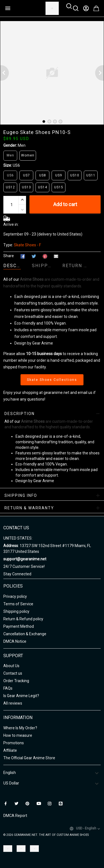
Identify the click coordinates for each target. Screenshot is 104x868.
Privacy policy (15, 596)
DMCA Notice (15, 641)
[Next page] (100, 73)
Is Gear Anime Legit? (21, 696)
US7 (26, 175)
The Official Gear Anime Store (29, 758)
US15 (59, 187)
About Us (11, 666)
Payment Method (19, 626)
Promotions (14, 743)
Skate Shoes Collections (52, 380)
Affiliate (10, 750)
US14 (43, 187)
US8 (43, 175)
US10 (75, 175)
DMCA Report (15, 816)
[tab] (44, 122)
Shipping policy (16, 611)
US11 (91, 175)
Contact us (13, 673)
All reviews (13, 703)
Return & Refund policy (23, 619)
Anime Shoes (32, 279)
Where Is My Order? (20, 728)
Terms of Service (18, 604)
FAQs (8, 688)
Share (9, 256)
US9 (59, 175)
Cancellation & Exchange (25, 634)
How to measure (18, 735)
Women (28, 155)
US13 (26, 187)
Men (22, 145)
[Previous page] (4, 73)
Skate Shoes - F (27, 245)
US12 (10, 187)
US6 (16, 165)
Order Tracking (16, 681)
